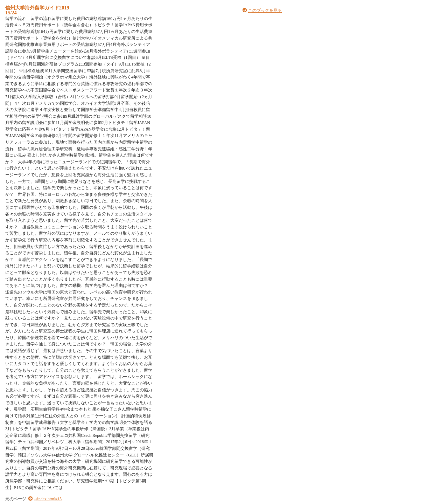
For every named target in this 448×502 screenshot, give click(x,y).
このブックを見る (265, 11)
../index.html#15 (48, 499)
